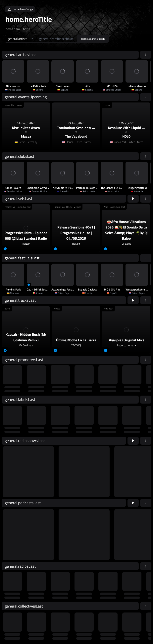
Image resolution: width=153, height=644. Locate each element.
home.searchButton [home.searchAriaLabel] (93, 39)
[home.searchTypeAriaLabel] (20, 39)
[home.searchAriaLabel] (56, 39)
